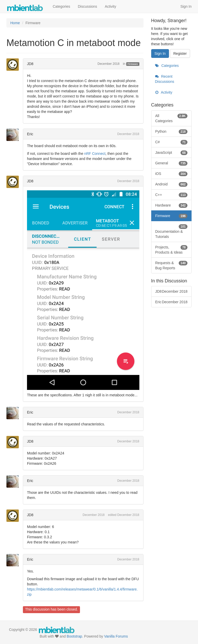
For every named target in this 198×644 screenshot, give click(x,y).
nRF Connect (95, 154)
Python (172, 131)
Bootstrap (74, 636)
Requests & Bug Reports (172, 265)
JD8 (30, 64)
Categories (61, 6)
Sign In (186, 6)
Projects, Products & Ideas (172, 249)
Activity (110, 6)
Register (180, 53)
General (172, 163)
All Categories (172, 118)
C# (172, 142)
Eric (30, 134)
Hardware (172, 205)
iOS (172, 174)
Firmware (133, 64)
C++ (172, 195)
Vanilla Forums (116, 636)
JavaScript (172, 153)
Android (172, 184)
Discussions (88, 6)
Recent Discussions (165, 79)
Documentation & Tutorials (172, 231)
